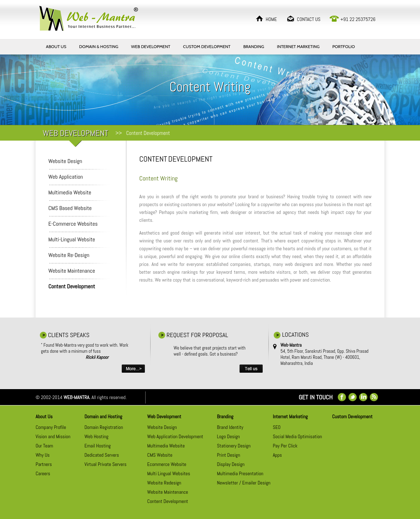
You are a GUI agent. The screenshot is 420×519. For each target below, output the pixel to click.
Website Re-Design (69, 255)
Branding (225, 416)
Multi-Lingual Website (72, 239)
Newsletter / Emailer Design (244, 483)
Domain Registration (104, 427)
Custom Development (352, 416)
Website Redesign (164, 483)
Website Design (65, 161)
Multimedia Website (70, 192)
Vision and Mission (53, 436)
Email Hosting (98, 446)
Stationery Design (234, 446)
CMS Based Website (70, 208)
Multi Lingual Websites (169, 473)
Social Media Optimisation (297, 436)
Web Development (164, 416)
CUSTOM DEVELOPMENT (207, 46)
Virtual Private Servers (105, 464)
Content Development (168, 501)
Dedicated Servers (102, 455)
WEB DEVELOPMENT (151, 46)
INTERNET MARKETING (298, 46)
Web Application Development (175, 436)
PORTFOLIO (344, 46)
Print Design (229, 455)
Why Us (43, 455)
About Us (44, 416)
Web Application (66, 177)
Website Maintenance (72, 271)
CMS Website (160, 455)
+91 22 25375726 (358, 19)
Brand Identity (230, 427)
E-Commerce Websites (73, 224)
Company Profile (51, 427)
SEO (277, 427)
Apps (277, 455)
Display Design (231, 464)
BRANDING (254, 46)
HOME (271, 19)
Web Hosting (96, 436)
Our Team (44, 446)
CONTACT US (309, 19)
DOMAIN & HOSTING (99, 46)
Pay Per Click (285, 446)
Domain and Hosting (103, 416)
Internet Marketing (290, 416)
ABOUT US (56, 46)
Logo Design (229, 436)
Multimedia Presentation (240, 473)
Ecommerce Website (167, 464)
